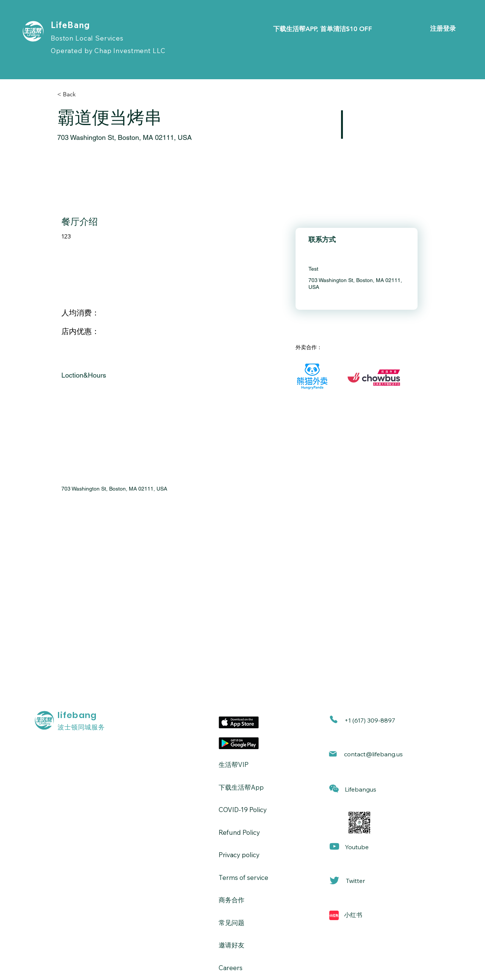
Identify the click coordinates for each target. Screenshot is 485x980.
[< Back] (84, 94)
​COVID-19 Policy (243, 810)
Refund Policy (239, 832)
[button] (334, 789)
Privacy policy (239, 855)
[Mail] (333, 754)
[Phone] (334, 719)
